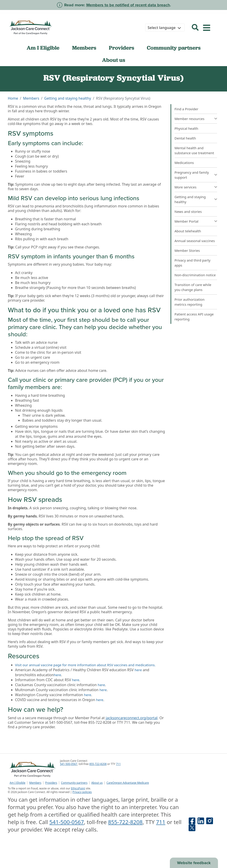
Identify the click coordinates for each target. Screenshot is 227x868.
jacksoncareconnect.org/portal (132, 718)
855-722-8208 (98, 764)
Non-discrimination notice (195, 275)
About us (114, 60)
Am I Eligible (43, 48)
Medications (184, 163)
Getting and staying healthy (68, 98)
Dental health (185, 138)
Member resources (190, 119)
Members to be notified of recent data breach (128, 5)
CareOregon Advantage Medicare (128, 783)
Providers (122, 48)
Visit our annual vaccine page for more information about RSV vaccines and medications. (85, 665)
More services (186, 187)
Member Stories (187, 250)
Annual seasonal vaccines (195, 241)
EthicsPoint (78, 788)
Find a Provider (186, 109)
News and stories (188, 212)
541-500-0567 (69, 764)
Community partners (174, 48)
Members (84, 48)
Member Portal (187, 221)
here (138, 670)
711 (118, 764)
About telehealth (188, 231)
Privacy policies (82, 792)
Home (13, 98)
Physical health (186, 128)
